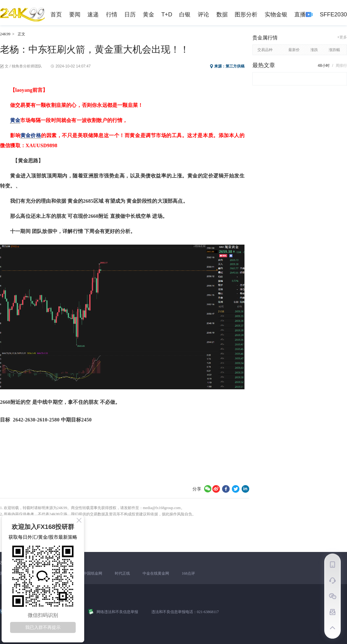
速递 (93, 15)
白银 (185, 15)
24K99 (5, 34)
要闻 (75, 15)
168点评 (188, 573)
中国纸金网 (93, 573)
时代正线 (122, 573)
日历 (130, 15)
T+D (167, 15)
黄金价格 (31, 135)
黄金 (149, 15)
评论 (203, 15)
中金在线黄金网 (156, 573)
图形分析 (246, 15)
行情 (112, 15)
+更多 (342, 37)
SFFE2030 (333, 15)
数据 (222, 15)
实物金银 (276, 15)
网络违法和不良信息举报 (117, 612)
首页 (56, 15)
